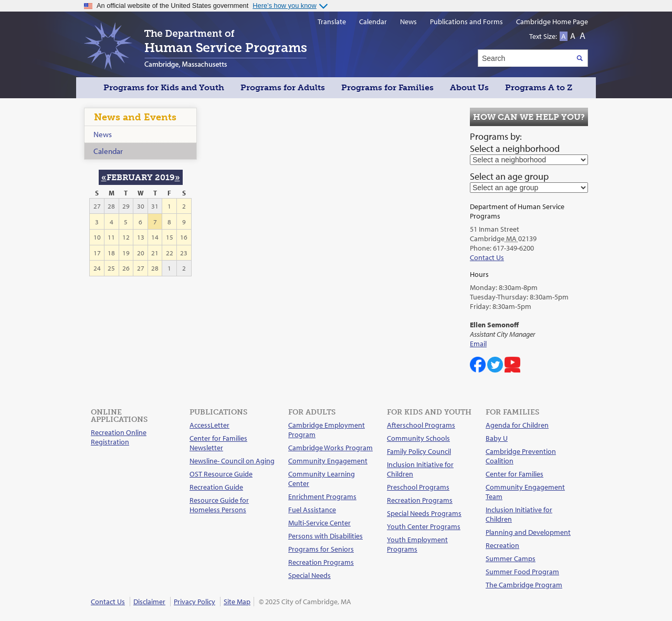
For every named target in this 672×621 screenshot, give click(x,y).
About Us (469, 87)
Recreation (502, 545)
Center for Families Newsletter (218, 443)
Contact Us (487, 257)
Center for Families (514, 474)
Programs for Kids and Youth (164, 87)
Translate (332, 22)
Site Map (237, 602)
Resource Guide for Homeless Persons (219, 505)
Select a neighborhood (515, 148)
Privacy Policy (195, 602)
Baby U (497, 438)
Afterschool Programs (421, 425)
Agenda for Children (517, 425)
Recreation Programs (321, 562)
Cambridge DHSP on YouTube (512, 365)
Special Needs (309, 575)
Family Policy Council (419, 451)
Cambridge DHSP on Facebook (478, 365)
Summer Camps (511, 558)
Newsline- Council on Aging (232, 461)
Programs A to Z (539, 87)
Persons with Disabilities (325, 536)
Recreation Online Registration (119, 437)
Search (579, 58)
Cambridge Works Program (330, 448)
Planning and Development (528, 532)
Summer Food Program (522, 572)
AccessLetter (209, 425)
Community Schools (418, 438)
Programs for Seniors (321, 549)
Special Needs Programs (424, 513)
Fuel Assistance (312, 510)
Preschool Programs (418, 487)
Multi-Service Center (319, 523)
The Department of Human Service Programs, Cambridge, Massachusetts (195, 46)
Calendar (108, 151)
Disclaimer (149, 602)
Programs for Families (387, 87)
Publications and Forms (466, 22)
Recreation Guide (216, 487)
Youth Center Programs (424, 526)
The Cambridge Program (524, 585)
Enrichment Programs (322, 496)
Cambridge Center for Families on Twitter (495, 365)
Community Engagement (328, 461)
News (103, 134)
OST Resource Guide (221, 474)
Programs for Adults (283, 87)
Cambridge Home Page (552, 22)
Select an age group (509, 176)
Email (478, 344)
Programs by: (496, 136)
